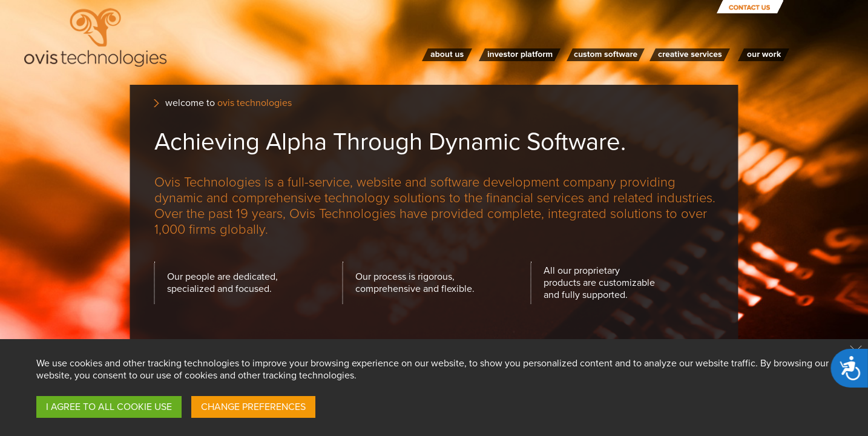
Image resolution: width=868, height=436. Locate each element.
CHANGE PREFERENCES (253, 407)
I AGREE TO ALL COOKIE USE (109, 407)
